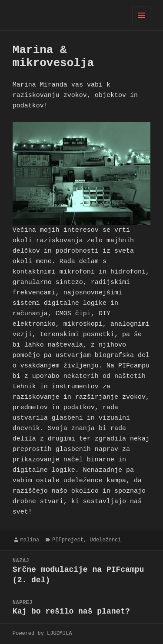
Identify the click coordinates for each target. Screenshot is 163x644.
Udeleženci (105, 540)
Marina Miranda (40, 85)
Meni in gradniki (141, 24)
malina (30, 540)
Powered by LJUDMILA (42, 633)
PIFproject (68, 540)
